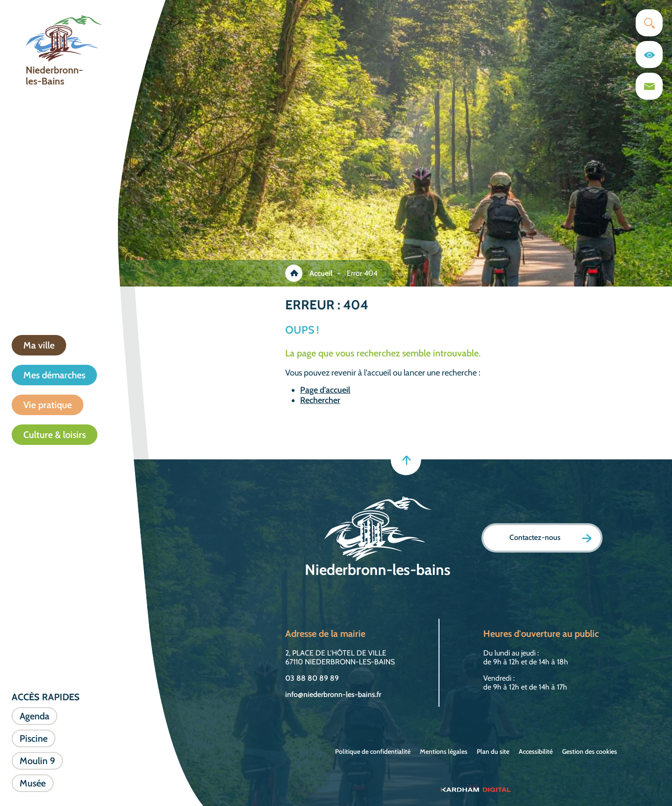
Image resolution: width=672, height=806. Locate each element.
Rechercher (320, 400)
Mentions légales (444, 751)
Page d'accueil (325, 390)
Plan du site (493, 751)
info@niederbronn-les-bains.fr (333, 694)
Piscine (34, 738)
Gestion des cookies (590, 751)
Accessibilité (536, 751)
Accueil (321, 273)
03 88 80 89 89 (312, 678)
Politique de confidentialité (373, 751)
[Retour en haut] (406, 460)
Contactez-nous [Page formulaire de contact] (550, 538)
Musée (33, 783)
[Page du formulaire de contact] (649, 86)
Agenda (34, 716)
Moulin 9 (37, 761)
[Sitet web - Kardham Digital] (476, 789)
